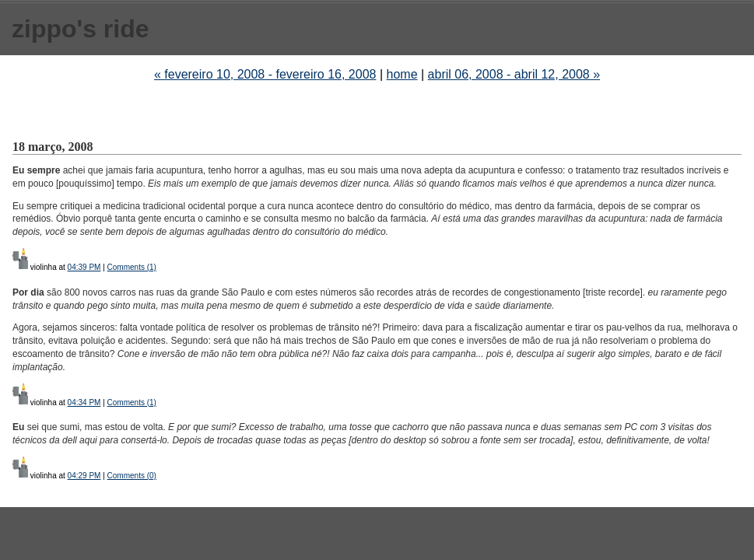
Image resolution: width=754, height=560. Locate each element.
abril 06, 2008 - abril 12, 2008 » (514, 74)
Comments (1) (132, 267)
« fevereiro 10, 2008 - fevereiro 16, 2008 (265, 74)
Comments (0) (132, 476)
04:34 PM (84, 402)
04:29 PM (84, 476)
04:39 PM (84, 267)
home (402, 74)
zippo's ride (81, 29)
